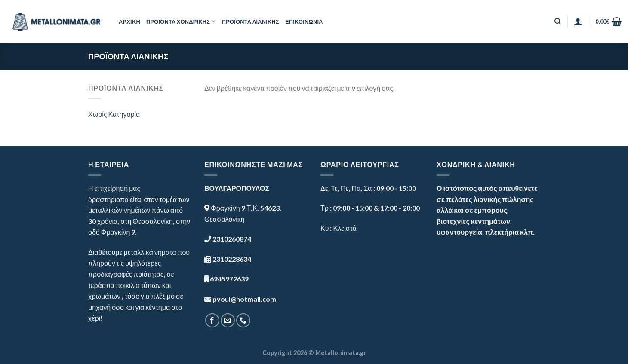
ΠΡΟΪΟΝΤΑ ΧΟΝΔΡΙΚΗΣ (181, 21)
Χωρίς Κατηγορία (114, 114)
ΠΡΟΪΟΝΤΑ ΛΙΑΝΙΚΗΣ (251, 21)
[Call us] (243, 320)
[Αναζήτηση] (558, 21)
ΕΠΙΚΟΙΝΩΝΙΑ (304, 21)
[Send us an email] (228, 320)
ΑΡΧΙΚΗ (129, 21)
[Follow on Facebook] (212, 320)
